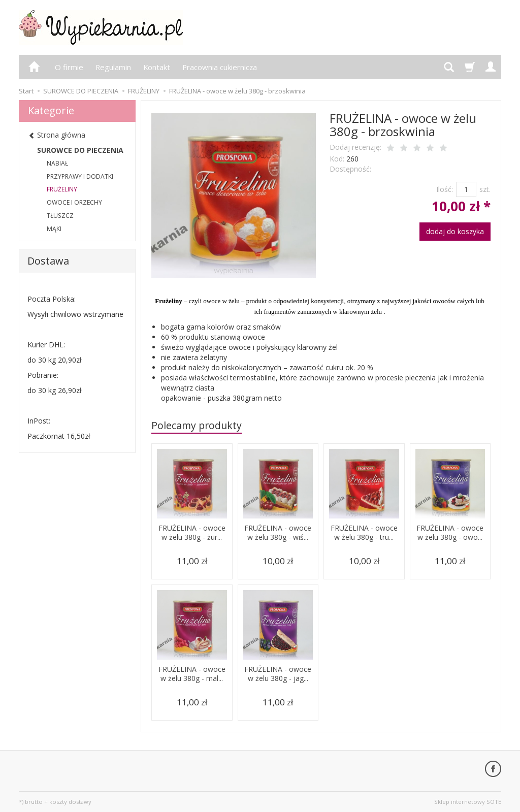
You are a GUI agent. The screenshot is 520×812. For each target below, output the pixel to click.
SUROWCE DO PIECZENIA (80, 150)
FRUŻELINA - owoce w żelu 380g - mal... (192, 678)
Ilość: (445, 189)
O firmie (69, 67)
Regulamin (113, 67)
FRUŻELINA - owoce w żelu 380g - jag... (278, 678)
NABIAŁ (57, 163)
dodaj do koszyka (455, 231)
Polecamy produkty (197, 425)
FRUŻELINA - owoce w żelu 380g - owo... (450, 537)
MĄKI (54, 229)
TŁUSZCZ (60, 216)
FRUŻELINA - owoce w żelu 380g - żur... (192, 537)
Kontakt (157, 67)
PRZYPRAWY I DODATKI (80, 176)
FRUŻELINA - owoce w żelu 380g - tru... (364, 537)
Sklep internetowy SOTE (468, 802)
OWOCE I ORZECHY (74, 202)
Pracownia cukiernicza (220, 67)
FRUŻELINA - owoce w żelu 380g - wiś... (278, 537)
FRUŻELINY (62, 189)
